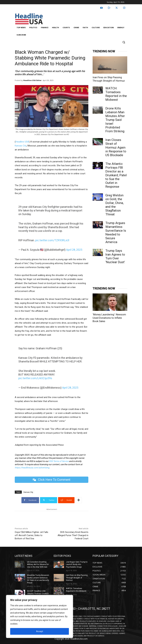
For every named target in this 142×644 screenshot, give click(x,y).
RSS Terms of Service (59, 461)
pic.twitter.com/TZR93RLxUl (52, 240)
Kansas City (21, 146)
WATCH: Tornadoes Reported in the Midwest (116, 94)
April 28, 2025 (74, 250)
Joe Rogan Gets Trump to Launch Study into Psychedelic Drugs (77, 565)
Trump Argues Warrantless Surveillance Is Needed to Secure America (116, 233)
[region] (40, 616)
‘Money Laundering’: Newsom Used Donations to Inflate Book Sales (109, 318)
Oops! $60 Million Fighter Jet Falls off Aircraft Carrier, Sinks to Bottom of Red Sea (31, 535)
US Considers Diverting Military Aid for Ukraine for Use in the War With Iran (38, 565)
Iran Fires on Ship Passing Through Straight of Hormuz (77, 578)
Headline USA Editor (32, 80)
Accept (40, 631)
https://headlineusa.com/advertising (32, 468)
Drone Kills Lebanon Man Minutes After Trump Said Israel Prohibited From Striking (115, 120)
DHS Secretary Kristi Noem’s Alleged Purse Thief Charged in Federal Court (73, 535)
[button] (124, 42)
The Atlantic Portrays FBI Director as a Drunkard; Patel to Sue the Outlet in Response (116, 175)
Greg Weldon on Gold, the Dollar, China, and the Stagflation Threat (114, 205)
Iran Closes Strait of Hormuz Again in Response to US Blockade (116, 147)
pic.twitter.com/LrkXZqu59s (35, 378)
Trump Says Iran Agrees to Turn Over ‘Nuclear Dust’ (115, 256)
